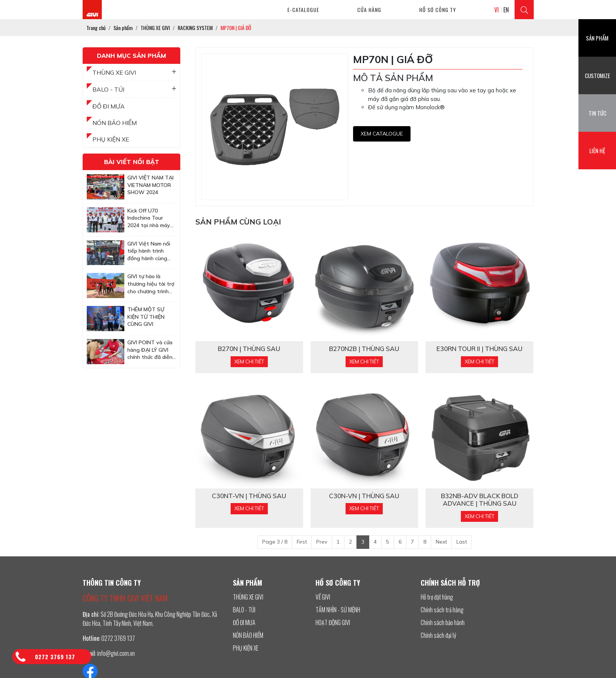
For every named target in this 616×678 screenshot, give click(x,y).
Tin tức (597, 113)
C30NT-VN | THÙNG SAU (249, 496)
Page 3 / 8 (275, 542)
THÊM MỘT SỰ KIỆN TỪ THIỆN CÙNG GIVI (146, 317)
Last (462, 542)
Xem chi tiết (249, 362)
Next (441, 542)
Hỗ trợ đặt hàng (437, 597)
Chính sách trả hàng (442, 610)
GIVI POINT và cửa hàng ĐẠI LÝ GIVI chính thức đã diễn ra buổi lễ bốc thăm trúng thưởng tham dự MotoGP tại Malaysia (151, 350)
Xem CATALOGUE (382, 134)
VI (497, 10)
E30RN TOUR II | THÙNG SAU (479, 349)
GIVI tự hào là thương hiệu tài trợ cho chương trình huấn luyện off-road (152, 284)
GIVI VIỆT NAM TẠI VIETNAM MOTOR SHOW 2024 (150, 185)
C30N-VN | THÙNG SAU (364, 496)
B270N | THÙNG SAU (249, 349)
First (302, 542)
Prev (322, 542)
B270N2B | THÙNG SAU (364, 349)
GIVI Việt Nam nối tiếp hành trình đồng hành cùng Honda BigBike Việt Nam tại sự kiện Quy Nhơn (151, 251)
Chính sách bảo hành (443, 622)
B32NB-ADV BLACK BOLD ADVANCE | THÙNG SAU (480, 500)
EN (506, 10)
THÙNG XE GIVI (134, 72)
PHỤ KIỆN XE (111, 139)
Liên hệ (597, 151)
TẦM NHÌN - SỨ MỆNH (338, 610)
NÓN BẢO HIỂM (115, 123)
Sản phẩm (597, 38)
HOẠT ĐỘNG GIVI (333, 622)
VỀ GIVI (323, 597)
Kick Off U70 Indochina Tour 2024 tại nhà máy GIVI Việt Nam (149, 218)
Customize (597, 75)
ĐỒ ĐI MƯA (109, 106)
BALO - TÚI (134, 89)
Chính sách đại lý (438, 635)
